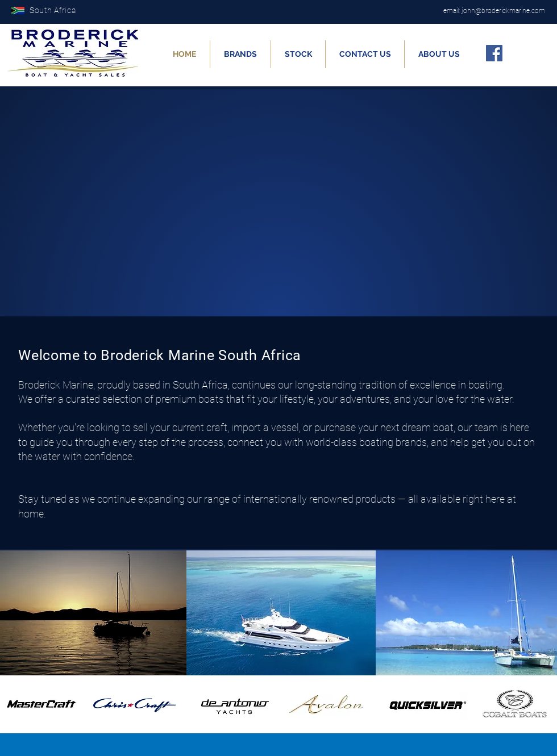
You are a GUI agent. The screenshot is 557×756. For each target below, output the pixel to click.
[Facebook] (494, 53)
